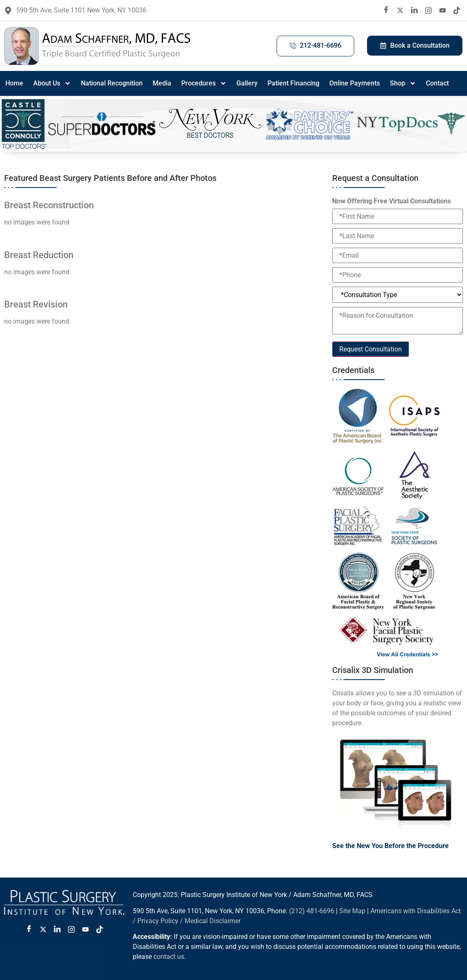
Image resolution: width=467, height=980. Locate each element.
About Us (52, 83)
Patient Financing (293, 83)
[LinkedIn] (414, 10)
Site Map (352, 911)
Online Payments (355, 83)
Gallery (247, 83)
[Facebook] (386, 10)
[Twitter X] (43, 929)
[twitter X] (400, 10)
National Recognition (112, 83)
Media (162, 83)
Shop (403, 83)
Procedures (204, 83)
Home (14, 83)
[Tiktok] (457, 10)
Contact (437, 83)
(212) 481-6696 (312, 911)
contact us (169, 957)
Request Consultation (371, 349)
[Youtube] (443, 10)
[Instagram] (428, 10)
